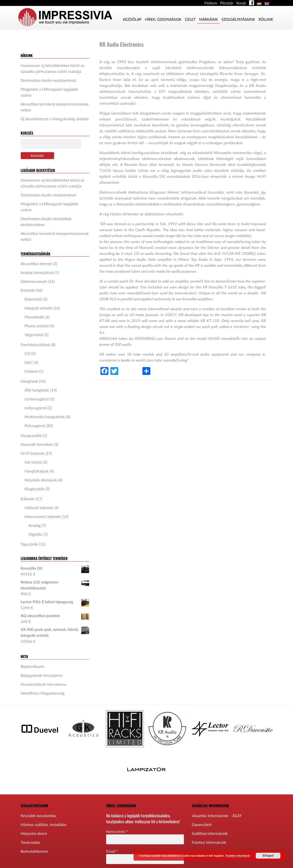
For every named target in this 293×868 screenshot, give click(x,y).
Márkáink (209, 19)
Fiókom (211, 3)
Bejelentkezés (33, 666)
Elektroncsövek (34, 281)
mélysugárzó (36, 408)
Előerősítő (33, 299)
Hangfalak (29, 381)
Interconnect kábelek (43, 516)
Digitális (36, 534)
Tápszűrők (29, 544)
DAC (29, 362)
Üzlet (190, 19)
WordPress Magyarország (43, 693)
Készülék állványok (41, 480)
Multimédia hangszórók (45, 417)
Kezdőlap (132, 19)
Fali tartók (33, 462)
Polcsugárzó (35, 425)
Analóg (35, 525)
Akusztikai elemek (36, 263)
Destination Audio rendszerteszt (49, 80)
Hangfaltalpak (37, 471)
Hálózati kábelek (39, 507)
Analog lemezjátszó (37, 272)
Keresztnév (117, 831)
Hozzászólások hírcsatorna (43, 684)
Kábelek (28, 499)
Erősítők (28, 290)
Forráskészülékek (36, 344)
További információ (238, 856)
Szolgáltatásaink (238, 19)
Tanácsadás (30, 842)
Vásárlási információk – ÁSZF (217, 816)
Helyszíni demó (34, 833)
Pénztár (227, 3)
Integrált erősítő (38, 308)
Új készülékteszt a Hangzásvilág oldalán (55, 119)
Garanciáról (202, 824)
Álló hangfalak (37, 390)
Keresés (37, 156)
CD (28, 353)
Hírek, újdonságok (163, 19)
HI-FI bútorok (33, 453)
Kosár (241, 3)
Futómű (31, 371)
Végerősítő (34, 335)
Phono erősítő (37, 326)
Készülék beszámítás (38, 816)
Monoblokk (35, 317)
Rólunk (266, 19)
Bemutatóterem (34, 851)
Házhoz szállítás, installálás (44, 824)
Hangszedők (31, 435)
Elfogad (268, 856)
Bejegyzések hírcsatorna (42, 675)
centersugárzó (37, 399)
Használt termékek (37, 444)
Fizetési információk (209, 842)
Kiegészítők (35, 489)
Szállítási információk (210, 833)
